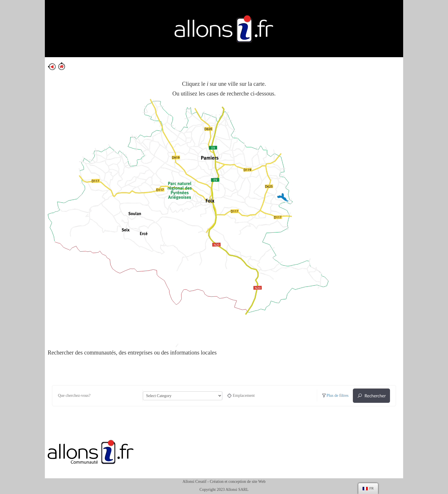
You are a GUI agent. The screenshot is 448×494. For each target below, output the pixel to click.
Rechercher (371, 396)
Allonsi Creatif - (196, 482)
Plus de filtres (335, 396)
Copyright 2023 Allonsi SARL (224, 490)
